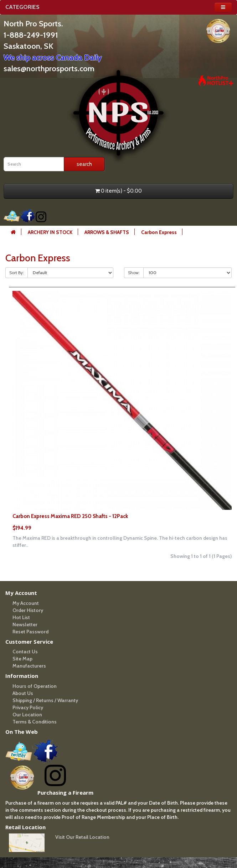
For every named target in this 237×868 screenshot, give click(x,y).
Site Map (22, 659)
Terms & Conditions (35, 722)
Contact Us (25, 652)
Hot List (21, 617)
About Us (23, 693)
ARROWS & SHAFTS (107, 232)
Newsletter (25, 624)
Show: (134, 273)
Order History (28, 610)
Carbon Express (159, 232)
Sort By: (17, 273)
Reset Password (30, 632)
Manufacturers (29, 666)
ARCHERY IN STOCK (50, 232)
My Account (26, 603)
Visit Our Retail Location (82, 837)
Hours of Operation (35, 686)
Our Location (27, 715)
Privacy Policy (28, 707)
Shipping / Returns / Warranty (45, 700)
